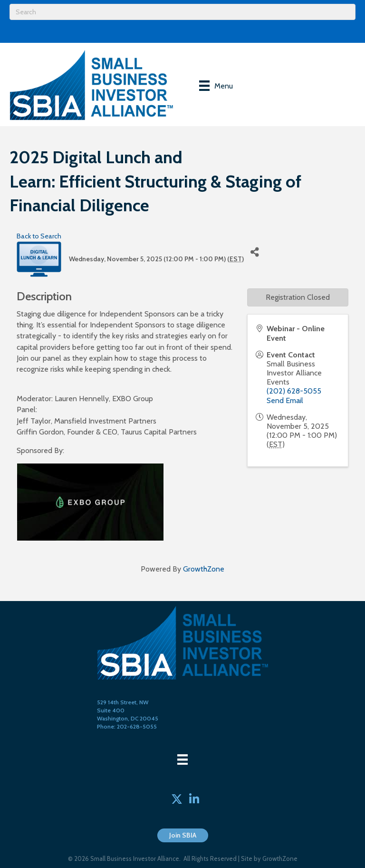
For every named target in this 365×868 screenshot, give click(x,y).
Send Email (285, 400)
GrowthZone (204, 569)
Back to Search (39, 236)
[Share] (255, 252)
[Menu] (216, 86)
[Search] (182, 12)
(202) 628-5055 (294, 391)
